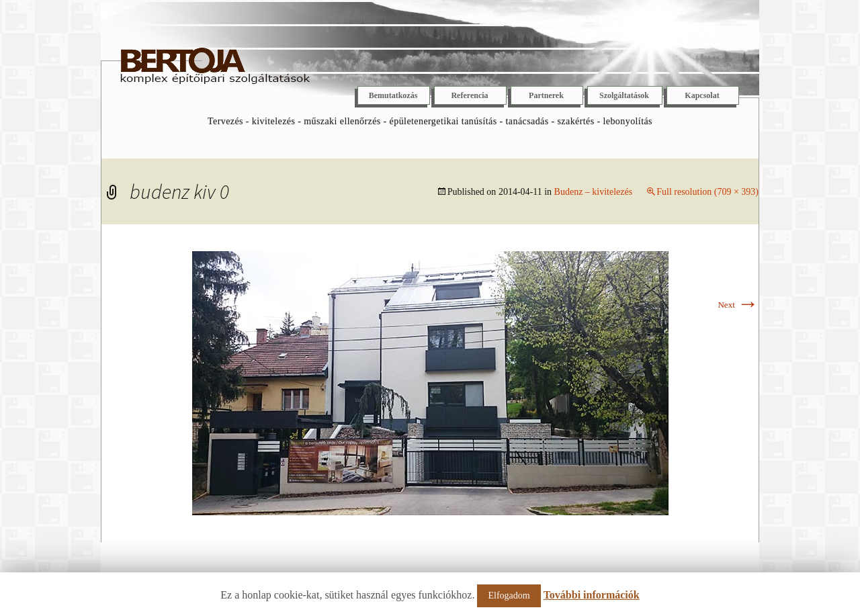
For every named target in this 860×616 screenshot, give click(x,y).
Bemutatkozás (393, 95)
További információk (592, 595)
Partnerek (546, 95)
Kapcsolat (702, 95)
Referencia (469, 95)
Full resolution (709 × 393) (707, 192)
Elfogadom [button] (509, 596)
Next (738, 305)
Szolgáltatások (624, 95)
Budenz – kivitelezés (594, 192)
